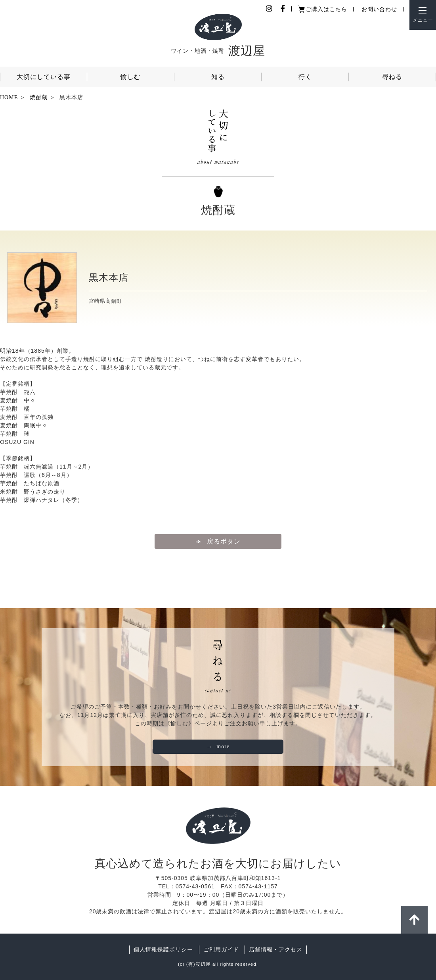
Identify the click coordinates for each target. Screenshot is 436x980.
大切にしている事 (44, 77)
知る (218, 77)
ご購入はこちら (326, 9)
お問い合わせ (379, 9)
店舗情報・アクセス (276, 949)
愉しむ (131, 77)
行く (305, 77)
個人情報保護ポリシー (163, 949)
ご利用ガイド (221, 949)
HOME (9, 97)
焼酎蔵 (39, 97)
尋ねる (392, 77)
